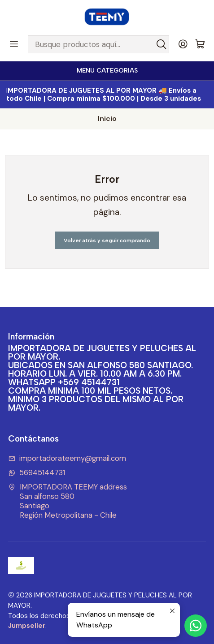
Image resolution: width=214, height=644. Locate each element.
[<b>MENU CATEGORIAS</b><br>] (107, 71)
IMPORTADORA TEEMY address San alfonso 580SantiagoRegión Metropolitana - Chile (68, 501)
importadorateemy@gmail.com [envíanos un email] (67, 458)
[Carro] (200, 45)
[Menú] (14, 44)
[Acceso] (183, 44)
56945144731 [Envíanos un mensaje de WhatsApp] (37, 473)
